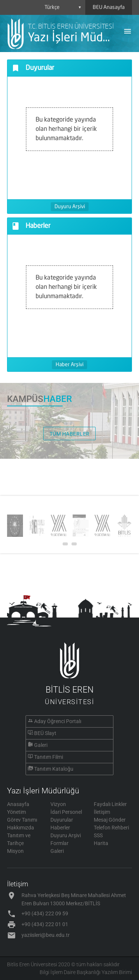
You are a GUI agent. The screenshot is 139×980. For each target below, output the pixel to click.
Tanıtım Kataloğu (54, 769)
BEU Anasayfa (109, 7)
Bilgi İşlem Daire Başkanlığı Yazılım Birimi (86, 972)
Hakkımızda (21, 828)
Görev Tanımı (22, 820)
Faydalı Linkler (110, 804)
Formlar (59, 843)
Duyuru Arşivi (70, 207)
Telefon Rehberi (111, 828)
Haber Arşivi (69, 365)
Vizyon (58, 804)
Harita (101, 843)
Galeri (41, 745)
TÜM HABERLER (70, 434)
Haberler (60, 828)
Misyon (15, 851)
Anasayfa (18, 804)
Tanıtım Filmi (49, 757)
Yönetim (16, 812)
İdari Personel (66, 812)
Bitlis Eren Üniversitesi (32, 964)
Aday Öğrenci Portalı (58, 721)
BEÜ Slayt (45, 733)
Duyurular (62, 820)
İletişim (102, 812)
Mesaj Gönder (110, 820)
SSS (98, 835)
